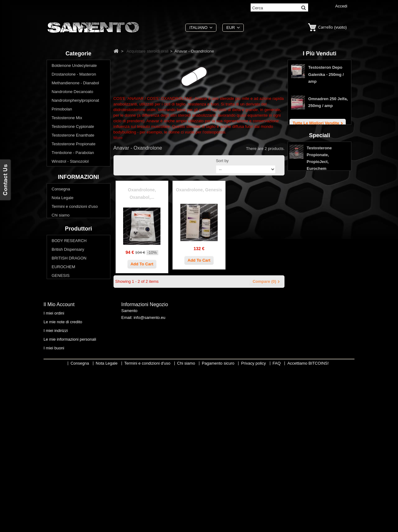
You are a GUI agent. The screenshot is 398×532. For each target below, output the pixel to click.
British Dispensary (68, 378)
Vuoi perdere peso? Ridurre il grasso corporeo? (78, 252)
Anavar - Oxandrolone (74, 189)
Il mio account (59, 465)
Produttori (79, 357)
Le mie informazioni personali (70, 500)
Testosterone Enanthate (73, 136)
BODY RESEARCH (69, 370)
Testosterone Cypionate (73, 128)
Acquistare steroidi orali (73, 171)
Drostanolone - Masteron (74, 75)
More (118, 138)
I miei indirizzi (56, 491)
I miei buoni (54, 509)
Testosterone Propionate (74, 145)
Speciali (320, 194)
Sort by (222, 161)
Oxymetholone (68, 241)
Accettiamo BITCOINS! (308, 527)
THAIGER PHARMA (70, 439)
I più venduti (320, 54)
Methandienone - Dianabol (75, 84)
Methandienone (69, 206)
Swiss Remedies (67, 431)
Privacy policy (64, 330)
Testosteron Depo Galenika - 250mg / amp (326, 77)
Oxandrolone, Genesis (199, 190)
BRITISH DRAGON (69, 387)
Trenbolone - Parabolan (73, 154)
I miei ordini (54, 474)
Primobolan (62, 110)
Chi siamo (61, 313)
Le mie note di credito (63, 482)
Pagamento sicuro (68, 321)
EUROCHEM (63, 396)
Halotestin (64, 215)
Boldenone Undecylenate (74, 67)
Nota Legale (62, 295)
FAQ (56, 339)
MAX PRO (61, 413)
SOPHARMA (63, 422)
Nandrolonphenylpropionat (75, 102)
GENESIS (61, 405)
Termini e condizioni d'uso (75, 304)
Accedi (341, 6)
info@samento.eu (150, 480)
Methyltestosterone (72, 224)
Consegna (61, 286)
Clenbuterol (65, 180)
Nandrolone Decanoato (72, 93)
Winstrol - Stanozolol (70, 163)
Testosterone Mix (67, 119)
